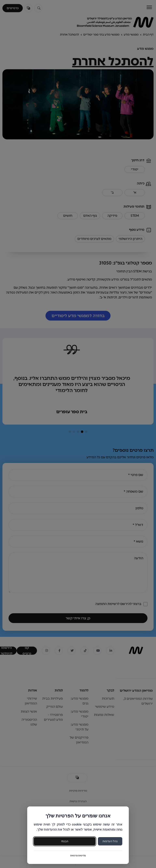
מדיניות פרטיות (78, 856)
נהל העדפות (110, 841)
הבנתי (65, 841)
